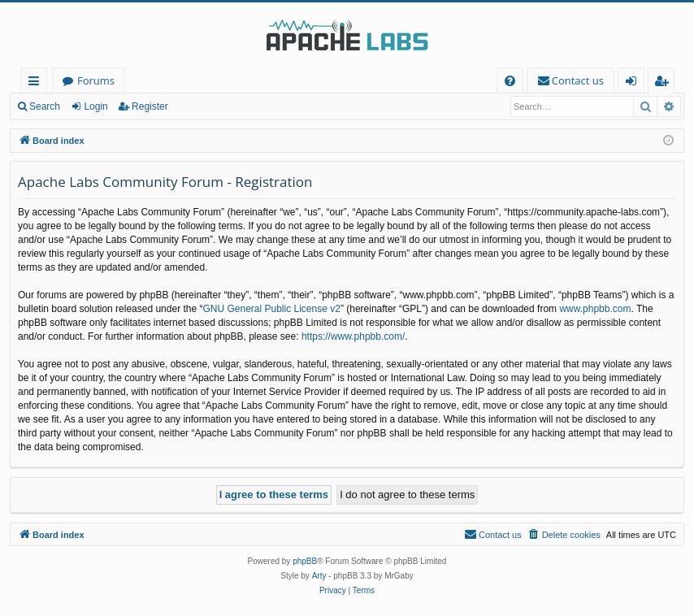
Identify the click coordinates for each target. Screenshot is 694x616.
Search (45, 106)
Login (95, 106)
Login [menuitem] (634, 83)
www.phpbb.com (595, 309)
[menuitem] (510, 81)
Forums (96, 80)
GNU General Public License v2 (271, 309)
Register (150, 106)
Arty (319, 576)
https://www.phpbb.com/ (353, 336)
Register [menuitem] (665, 83)
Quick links (37, 83)
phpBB (305, 561)
